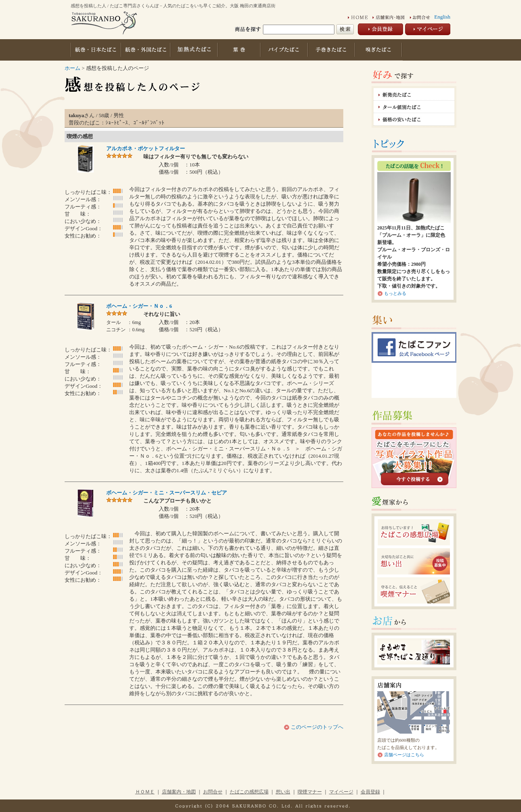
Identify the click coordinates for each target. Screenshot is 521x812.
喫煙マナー (310, 792)
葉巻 (240, 50)
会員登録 (370, 792)
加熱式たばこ (194, 50)
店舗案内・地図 (179, 792)
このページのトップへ (316, 727)
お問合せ (213, 792)
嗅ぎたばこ (379, 50)
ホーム (72, 68)
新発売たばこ (414, 94)
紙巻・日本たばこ (96, 50)
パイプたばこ (285, 50)
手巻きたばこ (332, 50)
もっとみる (395, 293)
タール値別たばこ (414, 107)
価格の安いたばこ (414, 119)
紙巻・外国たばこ (145, 50)
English (442, 17)
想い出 (283, 792)
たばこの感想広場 (249, 792)
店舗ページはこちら (404, 755)
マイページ (341, 792)
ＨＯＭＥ (145, 792)
